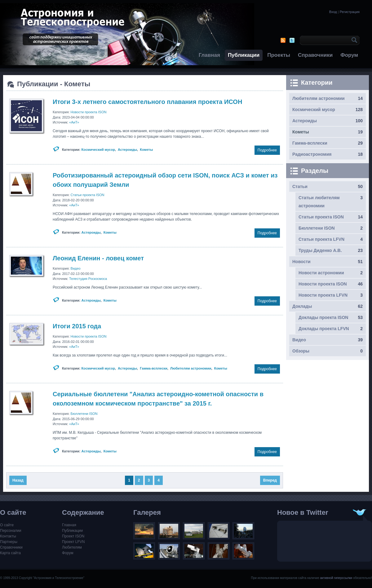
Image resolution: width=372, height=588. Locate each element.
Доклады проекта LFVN (324, 329)
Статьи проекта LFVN (321, 239)
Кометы (146, 150)
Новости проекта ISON (89, 112)
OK (353, 40)
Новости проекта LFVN (323, 295)
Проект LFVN (73, 542)
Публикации (244, 55)
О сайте (7, 525)
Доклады (302, 306)
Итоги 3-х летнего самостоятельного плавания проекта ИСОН (147, 102)
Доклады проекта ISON (323, 317)
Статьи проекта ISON (88, 195)
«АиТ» (74, 122)
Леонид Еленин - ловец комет (98, 258)
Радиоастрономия (312, 154)
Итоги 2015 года (77, 326)
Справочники (315, 55)
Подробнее (267, 150)
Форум (349, 55)
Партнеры (9, 542)
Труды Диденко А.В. (320, 250)
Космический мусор (98, 150)
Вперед (270, 480)
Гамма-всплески (154, 368)
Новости (301, 262)
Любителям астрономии (191, 368)
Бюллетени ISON (84, 414)
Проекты (279, 55)
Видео (76, 268)
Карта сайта (10, 553)
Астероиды (127, 150)
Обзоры (301, 351)
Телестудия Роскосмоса (88, 279)
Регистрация (350, 12)
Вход (333, 12)
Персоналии (11, 531)
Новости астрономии (321, 273)
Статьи (300, 186)
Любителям (72, 547)
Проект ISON (73, 536)
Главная (209, 55)
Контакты (8, 536)
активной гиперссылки (336, 578)
